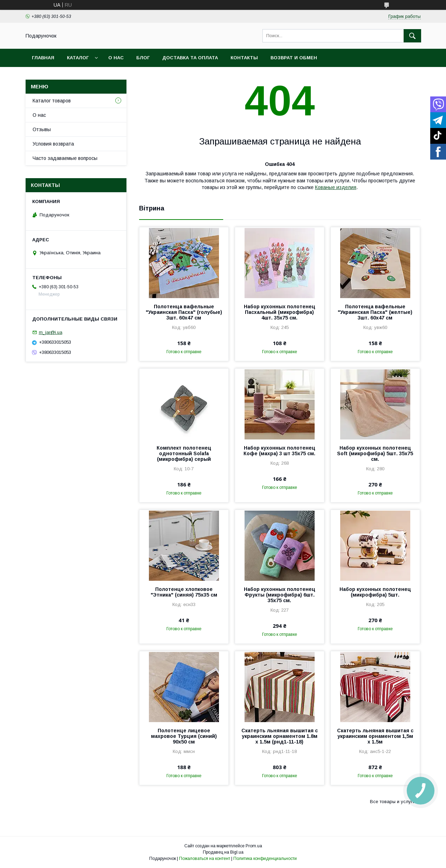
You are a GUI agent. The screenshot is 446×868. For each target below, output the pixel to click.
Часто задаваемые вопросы (65, 158)
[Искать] (412, 36)
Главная (43, 58)
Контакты (244, 58)
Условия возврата (53, 144)
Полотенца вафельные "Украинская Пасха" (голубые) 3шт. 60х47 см (184, 312)
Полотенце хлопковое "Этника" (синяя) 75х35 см (184, 592)
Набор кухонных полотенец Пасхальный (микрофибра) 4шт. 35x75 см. (280, 312)
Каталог (78, 58)
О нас (116, 58)
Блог (143, 58)
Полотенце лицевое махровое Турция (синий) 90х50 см (184, 736)
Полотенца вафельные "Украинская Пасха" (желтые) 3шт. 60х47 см (375, 312)
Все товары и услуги (393, 802)
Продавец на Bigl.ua (223, 852)
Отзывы (42, 129)
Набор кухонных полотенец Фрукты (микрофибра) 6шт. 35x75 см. (280, 595)
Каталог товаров (52, 101)
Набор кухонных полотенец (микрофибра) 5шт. (375, 592)
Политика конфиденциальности (265, 859)
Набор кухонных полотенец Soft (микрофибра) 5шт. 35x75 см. (375, 453)
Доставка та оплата (190, 58)
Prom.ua (254, 846)
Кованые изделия (336, 187)
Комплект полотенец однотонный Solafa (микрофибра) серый (184, 453)
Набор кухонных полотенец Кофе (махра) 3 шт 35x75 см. (279, 451)
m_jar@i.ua (51, 332)
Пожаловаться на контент (205, 859)
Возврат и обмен (294, 58)
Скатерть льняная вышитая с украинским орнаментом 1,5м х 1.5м (375, 736)
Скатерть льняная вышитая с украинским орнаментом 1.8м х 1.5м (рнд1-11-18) (280, 736)
